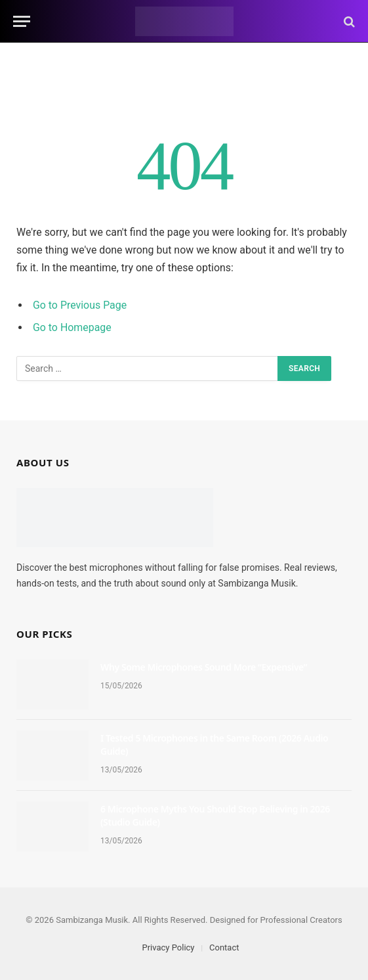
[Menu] (22, 21)
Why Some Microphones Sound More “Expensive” (204, 667)
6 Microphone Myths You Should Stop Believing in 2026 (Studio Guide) (215, 815)
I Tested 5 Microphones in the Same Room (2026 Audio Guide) (214, 745)
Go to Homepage (72, 327)
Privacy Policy (168, 947)
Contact (224, 947)
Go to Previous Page (80, 305)
